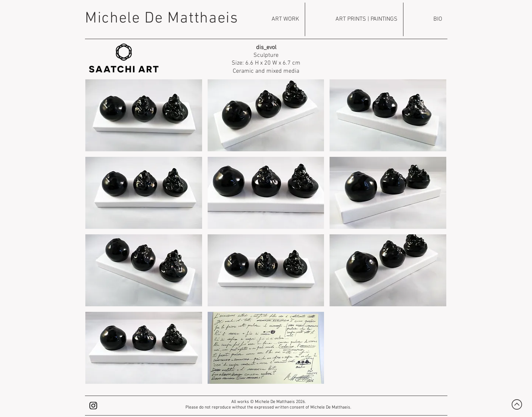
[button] (144, 115)
